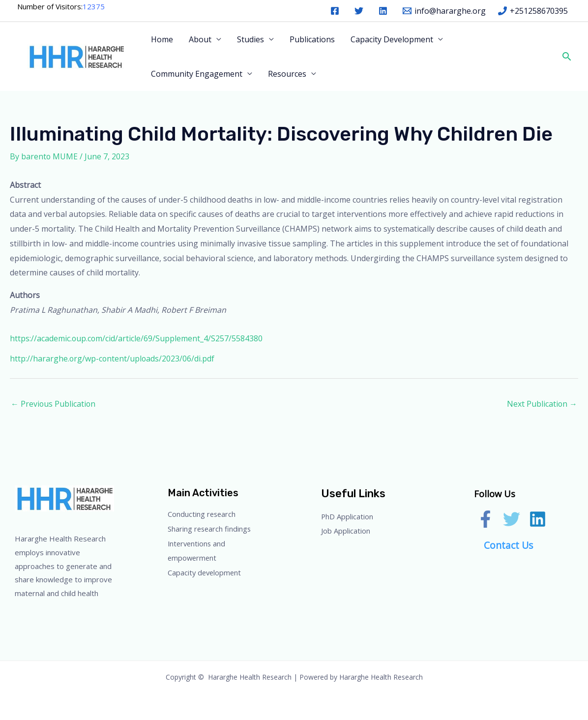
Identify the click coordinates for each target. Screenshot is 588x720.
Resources (287, 74)
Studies (250, 39)
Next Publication (542, 404)
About (200, 39)
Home (162, 39)
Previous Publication (54, 404)
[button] (566, 56)
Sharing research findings (215, 529)
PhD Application (351, 516)
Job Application (349, 531)
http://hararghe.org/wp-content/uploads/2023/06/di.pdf (113, 359)
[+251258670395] (533, 11)
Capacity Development (392, 39)
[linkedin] (385, 11)
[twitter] (361, 11)
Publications (312, 39)
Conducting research (206, 514)
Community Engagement (197, 74)
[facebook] (337, 11)
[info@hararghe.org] (444, 11)
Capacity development (208, 572)
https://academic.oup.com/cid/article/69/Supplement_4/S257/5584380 (137, 338)
